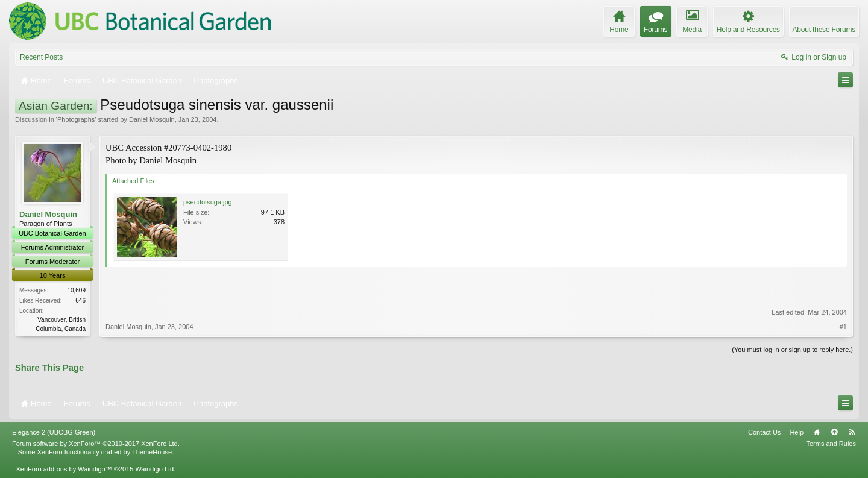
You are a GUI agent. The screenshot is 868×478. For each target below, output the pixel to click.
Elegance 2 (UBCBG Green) (54, 432)
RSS (852, 432)
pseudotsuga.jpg (208, 202)
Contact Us (764, 432)
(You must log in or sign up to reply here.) (792, 350)
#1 (843, 327)
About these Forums (824, 30)
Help (797, 432)
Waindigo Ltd (154, 469)
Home (817, 432)
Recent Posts (41, 57)
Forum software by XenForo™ (96, 444)
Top (834, 432)
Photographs (76, 119)
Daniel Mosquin (152, 119)
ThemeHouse (152, 452)
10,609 (76, 290)
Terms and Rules (831, 444)
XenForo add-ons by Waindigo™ (64, 469)
